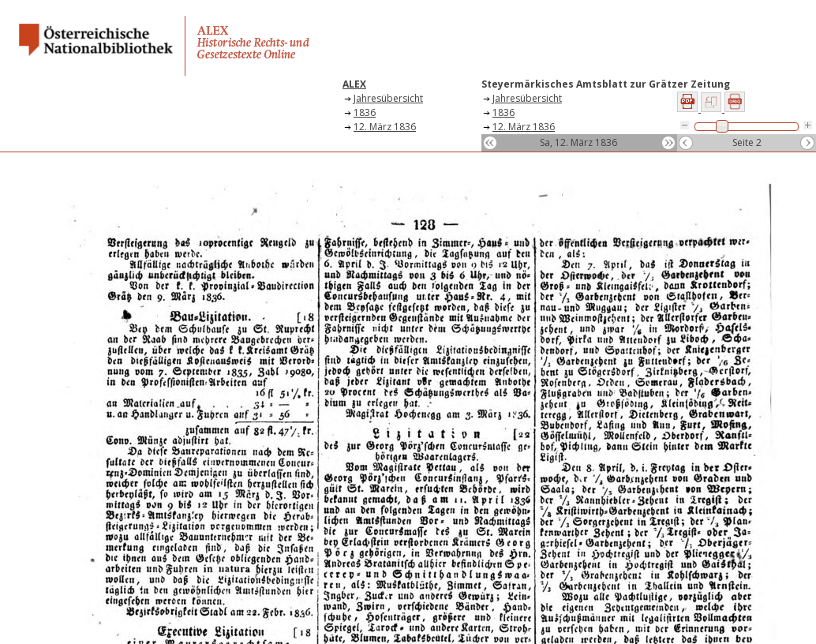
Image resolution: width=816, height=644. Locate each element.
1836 (365, 112)
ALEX (354, 84)
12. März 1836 (385, 127)
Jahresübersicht (388, 98)
